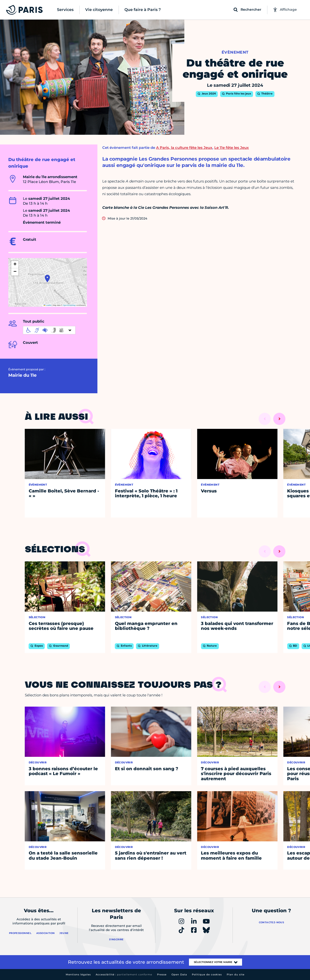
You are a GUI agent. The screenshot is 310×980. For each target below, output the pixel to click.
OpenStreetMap (69, 305)
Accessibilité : (124, 975)
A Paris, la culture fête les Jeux (184, 148)
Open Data (179, 975)
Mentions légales (78, 975)
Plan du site (236, 975)
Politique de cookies (207, 975)
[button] (47, 279)
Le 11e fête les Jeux (232, 148)
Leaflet (47, 305)
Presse (162, 975)
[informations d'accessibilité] (49, 330)
